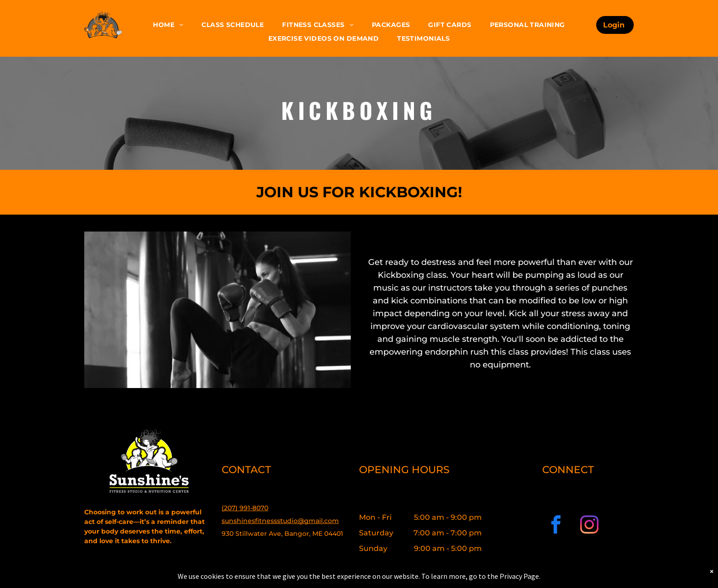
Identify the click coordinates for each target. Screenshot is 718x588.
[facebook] (556, 526)
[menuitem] (168, 25)
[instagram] (589, 526)
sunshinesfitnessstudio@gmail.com (280, 521)
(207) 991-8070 (245, 508)
